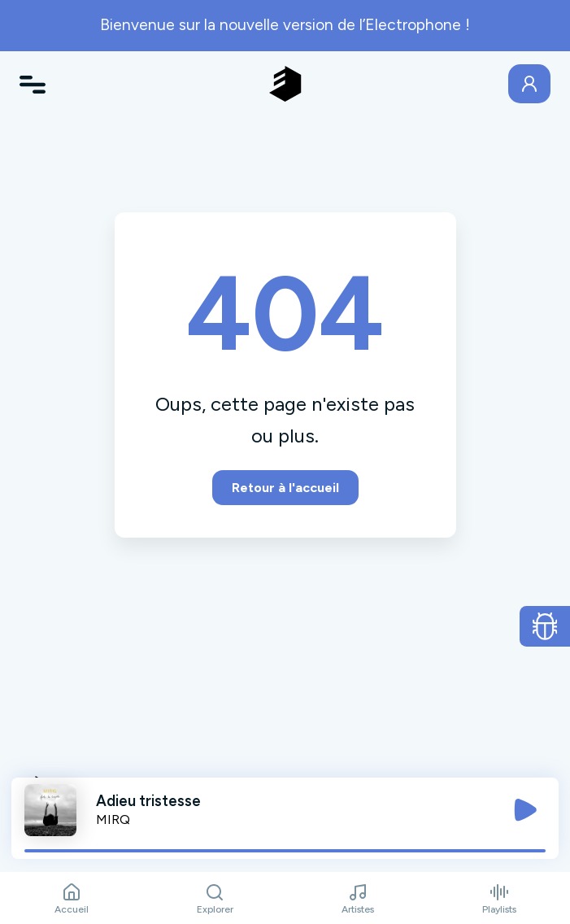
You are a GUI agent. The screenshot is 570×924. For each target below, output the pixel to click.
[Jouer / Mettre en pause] (525, 810)
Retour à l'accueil (285, 488)
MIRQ (113, 819)
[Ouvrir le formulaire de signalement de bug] (545, 626)
